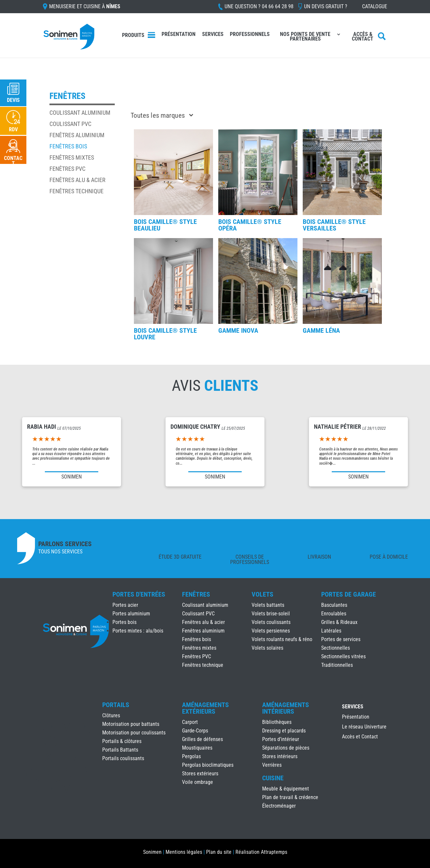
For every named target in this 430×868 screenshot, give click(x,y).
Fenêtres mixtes (72, 157)
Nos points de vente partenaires (305, 37)
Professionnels (250, 35)
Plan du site (219, 852)
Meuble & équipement (286, 789)
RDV (13, 129)
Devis (13, 100)
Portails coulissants (123, 758)
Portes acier (125, 605)
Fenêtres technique (77, 191)
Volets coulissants (271, 622)
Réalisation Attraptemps (261, 852)
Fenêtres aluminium (77, 135)
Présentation (179, 35)
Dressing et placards (284, 731)
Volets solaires (267, 648)
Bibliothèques (277, 722)
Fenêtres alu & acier (77, 180)
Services (213, 35)
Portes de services (341, 639)
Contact (13, 161)
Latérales (331, 631)
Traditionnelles (337, 665)
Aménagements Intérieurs (286, 708)
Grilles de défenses (202, 739)
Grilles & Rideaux (339, 622)
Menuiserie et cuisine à (85, 7)
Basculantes (334, 605)
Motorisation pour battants (131, 724)
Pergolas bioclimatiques (208, 765)
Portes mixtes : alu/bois (138, 631)
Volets (262, 594)
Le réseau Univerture (364, 727)
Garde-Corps (195, 731)
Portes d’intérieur (281, 739)
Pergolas (191, 756)
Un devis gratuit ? (326, 7)
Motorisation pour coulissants (134, 733)
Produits (133, 35)
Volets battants (268, 605)
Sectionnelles (336, 648)
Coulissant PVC (70, 124)
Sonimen (152, 852)
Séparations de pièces (286, 748)
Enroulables (334, 614)
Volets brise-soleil (271, 614)
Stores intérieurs (280, 756)
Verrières (272, 765)
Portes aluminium (131, 614)
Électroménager (279, 806)
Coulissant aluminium (80, 113)
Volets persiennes (271, 631)
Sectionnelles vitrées (343, 656)
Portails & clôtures (122, 741)
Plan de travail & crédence (290, 797)
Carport (190, 722)
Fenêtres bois (68, 146)
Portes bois (124, 622)
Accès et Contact (360, 737)
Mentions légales (184, 852)
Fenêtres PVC (67, 169)
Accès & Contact (363, 37)
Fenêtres (196, 594)
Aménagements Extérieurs (205, 708)
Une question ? (259, 7)
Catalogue (375, 7)
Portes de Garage (349, 594)
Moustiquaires (197, 748)
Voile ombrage (198, 782)
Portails (116, 705)
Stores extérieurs (200, 774)
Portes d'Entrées (139, 594)
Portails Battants (120, 750)
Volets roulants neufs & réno (282, 639)
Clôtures (111, 715)
